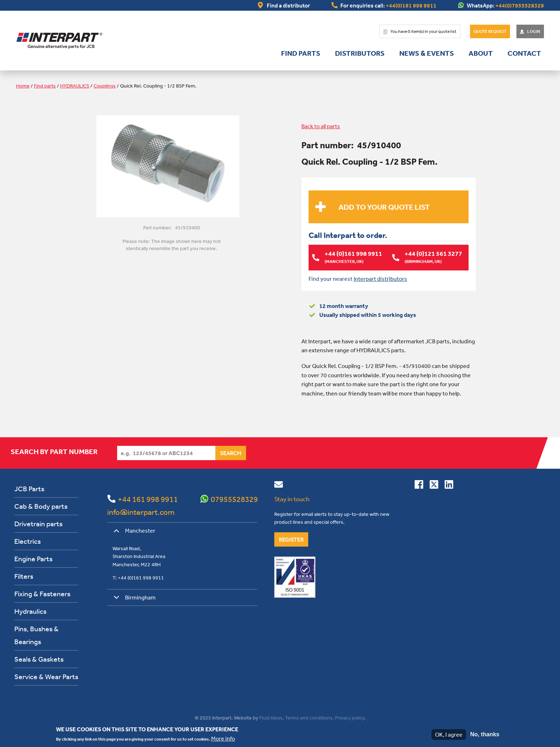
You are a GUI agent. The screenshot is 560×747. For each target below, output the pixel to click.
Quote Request (490, 31)
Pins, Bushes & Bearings (36, 635)
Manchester (133, 533)
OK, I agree (449, 734)
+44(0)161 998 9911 (411, 5)
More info (223, 738)
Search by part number (54, 452)
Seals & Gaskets (39, 659)
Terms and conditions (309, 718)
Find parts (301, 53)
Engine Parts (33, 559)
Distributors (360, 53)
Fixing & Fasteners (42, 594)
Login (534, 31)
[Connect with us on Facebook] (419, 486)
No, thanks (485, 734)
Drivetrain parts (38, 524)
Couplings (105, 86)
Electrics (27, 541)
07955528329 (234, 499)
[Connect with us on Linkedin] (449, 486)
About (481, 53)
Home (23, 86)
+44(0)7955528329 (520, 5)
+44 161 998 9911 (148, 499)
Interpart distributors (380, 278)
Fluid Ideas (271, 718)
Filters (24, 576)
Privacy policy (350, 718)
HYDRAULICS (75, 86)
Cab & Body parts (41, 506)
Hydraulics (30, 611)
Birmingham (133, 600)
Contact (524, 53)
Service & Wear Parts (46, 676)
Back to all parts (321, 126)
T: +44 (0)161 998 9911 (138, 578)
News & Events (427, 53)
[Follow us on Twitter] (434, 486)
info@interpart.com (141, 512)
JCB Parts (29, 489)
